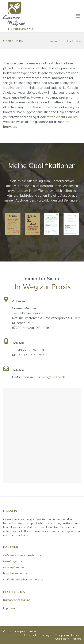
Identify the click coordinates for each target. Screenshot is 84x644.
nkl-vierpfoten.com (15, 567)
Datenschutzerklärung (17, 600)
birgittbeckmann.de (15, 573)
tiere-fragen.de (13, 561)
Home (53, 41)
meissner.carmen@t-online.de (44, 377)
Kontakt (77, 639)
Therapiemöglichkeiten (67, 635)
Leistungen (46, 635)
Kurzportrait (30, 635)
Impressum (10, 608)
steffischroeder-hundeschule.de (23, 579)
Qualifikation (62, 639)
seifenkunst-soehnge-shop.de (22, 555)
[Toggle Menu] (78, 16)
